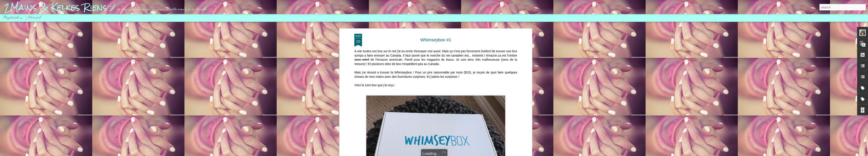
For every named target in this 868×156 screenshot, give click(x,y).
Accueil (35, 18)
